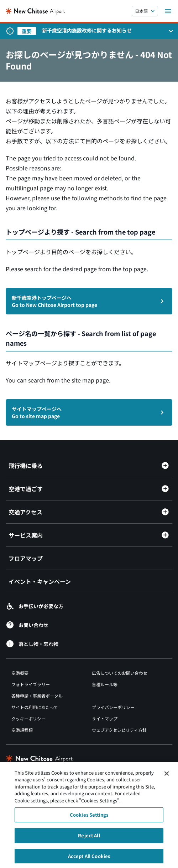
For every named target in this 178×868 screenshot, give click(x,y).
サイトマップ (105, 718)
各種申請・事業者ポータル (37, 696)
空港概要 (20, 673)
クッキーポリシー (28, 718)
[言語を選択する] (145, 11)
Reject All (89, 838)
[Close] (167, 776)
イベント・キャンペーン (40, 581)
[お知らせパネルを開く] (171, 31)
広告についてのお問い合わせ (120, 673)
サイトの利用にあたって (35, 707)
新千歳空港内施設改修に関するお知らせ (87, 30)
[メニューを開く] (168, 11)
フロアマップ (26, 558)
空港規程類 (22, 730)
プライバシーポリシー (113, 707)
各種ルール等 (105, 684)
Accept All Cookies (89, 859)
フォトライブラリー (31, 684)
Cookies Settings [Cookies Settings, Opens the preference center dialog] (89, 818)
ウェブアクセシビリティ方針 (119, 730)
